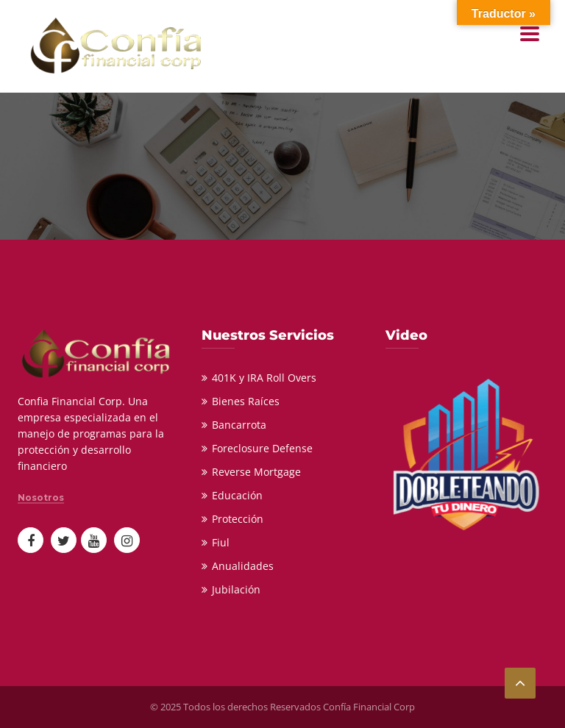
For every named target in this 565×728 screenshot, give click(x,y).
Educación (237, 495)
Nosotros (41, 498)
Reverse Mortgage (256, 472)
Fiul (221, 542)
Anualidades (243, 566)
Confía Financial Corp (369, 707)
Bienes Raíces (246, 401)
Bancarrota (239, 425)
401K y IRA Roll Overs (264, 378)
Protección (238, 519)
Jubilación (236, 589)
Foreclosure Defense (262, 448)
